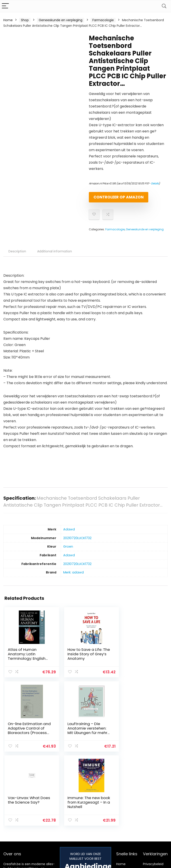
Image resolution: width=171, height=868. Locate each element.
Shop (25, 20)
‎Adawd (69, 533)
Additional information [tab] (55, 255)
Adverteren (125, 822)
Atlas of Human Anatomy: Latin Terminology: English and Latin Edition (27, 660)
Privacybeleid (153, 793)
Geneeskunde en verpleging (61, 20)
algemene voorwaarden (153, 801)
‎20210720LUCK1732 (77, 542)
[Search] (164, 6)
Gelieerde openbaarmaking (156, 812)
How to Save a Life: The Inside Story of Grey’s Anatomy (81, 658)
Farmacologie (103, 20)
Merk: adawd (73, 576)
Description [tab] (17, 255)
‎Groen (68, 550)
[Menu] (5, 6)
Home (8, 20)
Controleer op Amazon (114, 199)
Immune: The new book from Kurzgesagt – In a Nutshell (135, 734)
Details (155, 183)
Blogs (120, 806)
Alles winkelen (127, 799)
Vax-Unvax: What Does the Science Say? (80, 732)
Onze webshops (124, 814)
